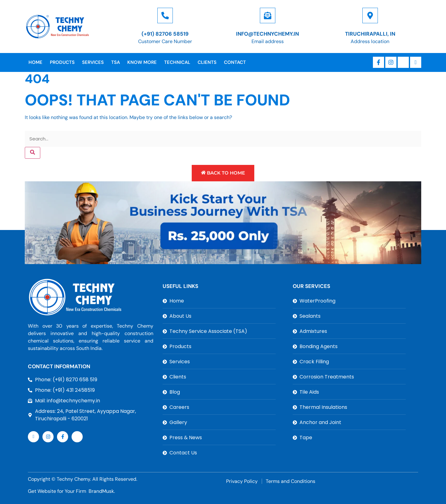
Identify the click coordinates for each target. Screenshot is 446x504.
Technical (177, 62)
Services (93, 62)
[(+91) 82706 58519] (165, 15)
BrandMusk (101, 491)
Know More (142, 62)
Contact (235, 62)
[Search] (33, 153)
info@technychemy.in (267, 34)
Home (35, 62)
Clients (207, 62)
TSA (116, 62)
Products (62, 62)
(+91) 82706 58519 (165, 34)
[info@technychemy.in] (268, 15)
